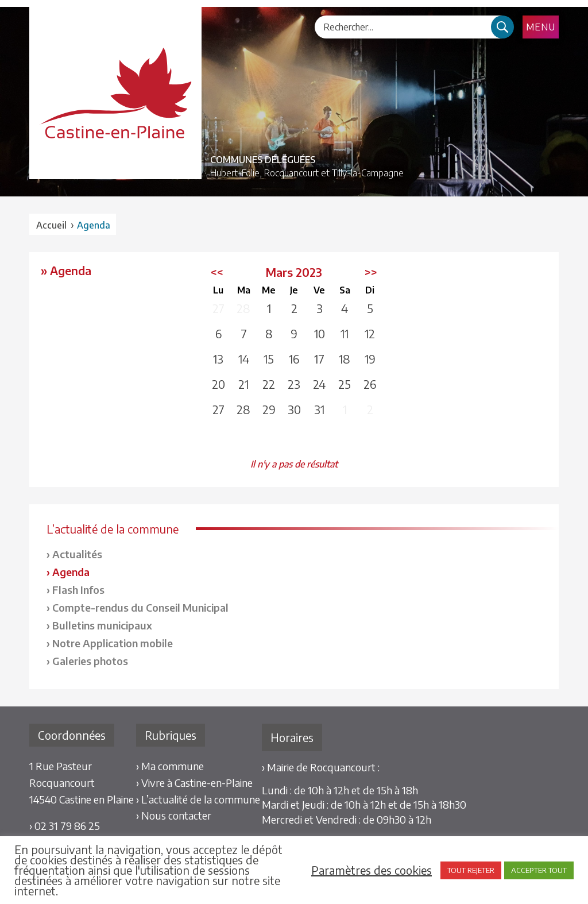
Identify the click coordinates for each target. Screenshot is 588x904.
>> (371, 272)
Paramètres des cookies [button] (372, 870)
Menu (541, 27)
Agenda (71, 572)
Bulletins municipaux (102, 625)
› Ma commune (170, 766)
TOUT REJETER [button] (471, 870)
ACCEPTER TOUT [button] (539, 870)
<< (217, 272)
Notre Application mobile (113, 643)
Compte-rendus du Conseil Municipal (140, 607)
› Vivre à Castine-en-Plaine (194, 783)
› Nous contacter (174, 815)
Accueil (51, 225)
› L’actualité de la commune (198, 799)
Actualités (77, 554)
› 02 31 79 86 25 (65, 826)
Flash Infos (78, 590)
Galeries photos (90, 661)
